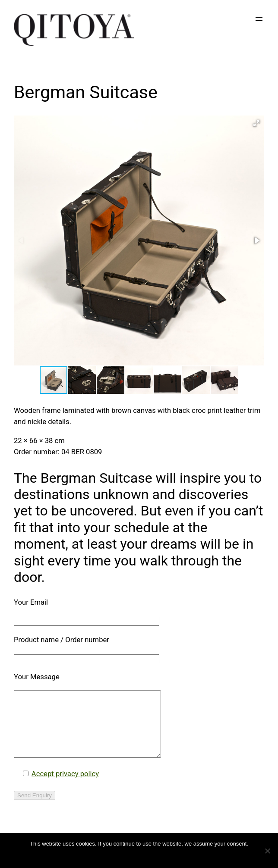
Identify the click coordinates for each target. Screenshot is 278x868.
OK (109, 855)
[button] (256, 123)
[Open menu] (259, 19)
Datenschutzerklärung (145, 855)
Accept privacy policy (65, 787)
